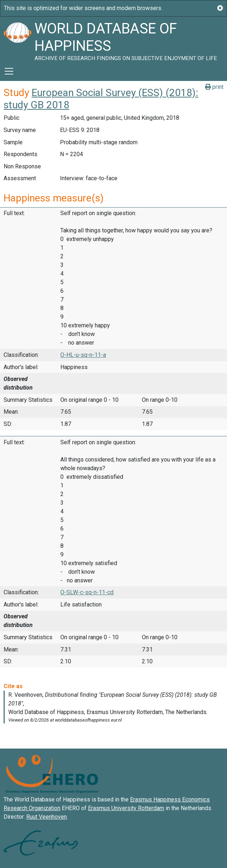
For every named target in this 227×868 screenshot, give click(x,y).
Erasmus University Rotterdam (126, 808)
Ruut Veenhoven (47, 817)
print (214, 87)
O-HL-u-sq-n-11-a (83, 355)
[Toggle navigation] (9, 71)
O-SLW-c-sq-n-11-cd (87, 592)
